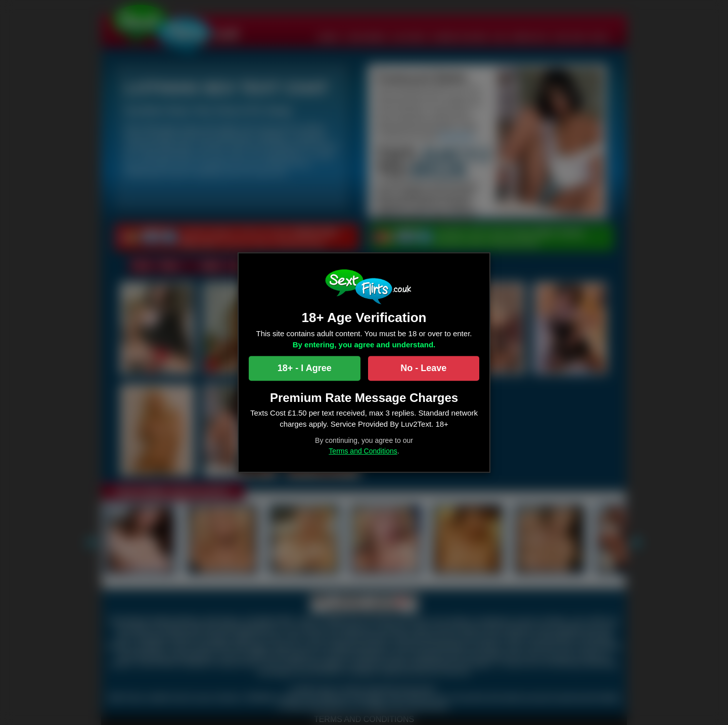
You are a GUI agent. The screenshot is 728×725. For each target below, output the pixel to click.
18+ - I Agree (305, 368)
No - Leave (423, 368)
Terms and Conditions (363, 451)
